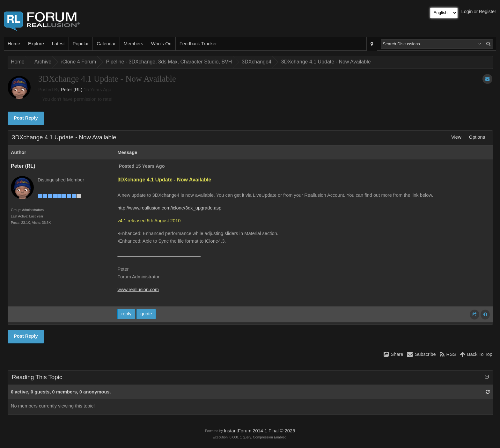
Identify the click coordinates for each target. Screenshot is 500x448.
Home (14, 44)
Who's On (161, 44)
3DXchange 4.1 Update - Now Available (326, 62)
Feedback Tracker (198, 44)
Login (467, 11)
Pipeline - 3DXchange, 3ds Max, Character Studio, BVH (169, 62)
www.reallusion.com (138, 290)
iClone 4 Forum (79, 62)
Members (133, 44)
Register (487, 11)
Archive (43, 62)
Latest (58, 44)
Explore (36, 44)
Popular (81, 44)
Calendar (106, 44)
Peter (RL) (72, 90)
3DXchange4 (257, 62)
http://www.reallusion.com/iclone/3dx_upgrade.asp (169, 208)
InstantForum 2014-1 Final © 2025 (259, 431)
